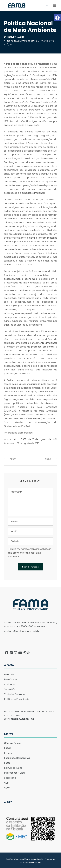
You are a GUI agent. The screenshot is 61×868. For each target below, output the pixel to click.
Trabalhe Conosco (14, 693)
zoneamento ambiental (44, 342)
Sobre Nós (10, 688)
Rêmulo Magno (16, 36)
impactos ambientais (39, 350)
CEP (6, 782)
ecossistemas (29, 165)
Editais (8, 747)
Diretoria (9, 674)
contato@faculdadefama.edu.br (22, 630)
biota (32, 237)
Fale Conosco (12, 678)
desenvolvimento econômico (20, 278)
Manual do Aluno (13, 767)
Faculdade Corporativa (17, 757)
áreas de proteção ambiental (37, 346)
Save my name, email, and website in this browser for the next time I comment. (30, 552)
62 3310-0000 (41, 626)
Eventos (9, 752)
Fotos (7, 762)
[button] (57, 18)
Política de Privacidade (17, 698)
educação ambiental (33, 192)
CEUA (7, 787)
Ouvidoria (9, 683)
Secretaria (10, 777)
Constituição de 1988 (45, 74)
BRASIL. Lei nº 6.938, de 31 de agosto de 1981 (30, 439)
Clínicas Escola (12, 742)
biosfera (8, 264)
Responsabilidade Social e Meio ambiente (30, 40)
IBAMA (38, 418)
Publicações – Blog (14, 772)
